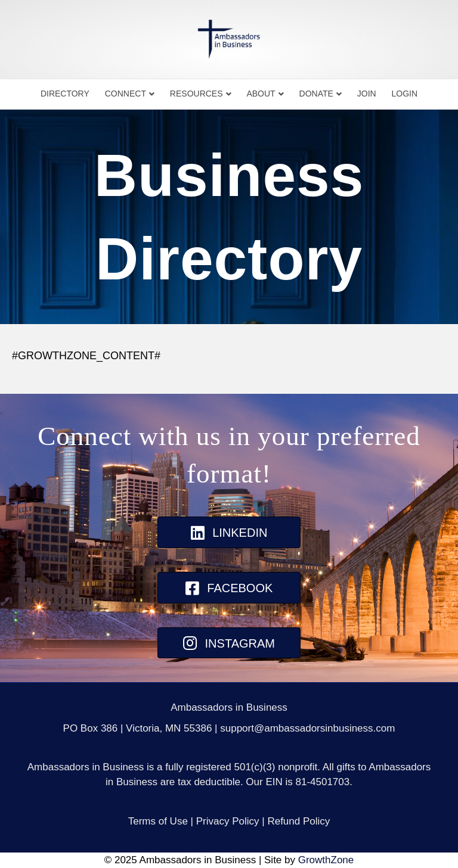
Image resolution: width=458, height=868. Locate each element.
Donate (316, 94)
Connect (126, 94)
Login (405, 94)
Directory (65, 94)
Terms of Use (158, 821)
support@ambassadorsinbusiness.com (307, 728)
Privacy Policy (228, 821)
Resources (196, 94)
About (261, 94)
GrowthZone (326, 860)
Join (367, 94)
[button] (229, 532)
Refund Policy (298, 821)
